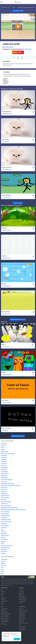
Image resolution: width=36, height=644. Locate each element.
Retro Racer (4, 500)
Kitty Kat (3, 372)
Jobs (2, 596)
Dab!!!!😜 (3, 345)
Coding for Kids (6, 7)
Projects (14, 7)
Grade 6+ (3, 450)
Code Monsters (4, 472)
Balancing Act (4, 476)
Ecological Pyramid (5, 516)
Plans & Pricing (22, 599)
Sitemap (3, 599)
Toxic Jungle (4, 466)
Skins (2, 567)
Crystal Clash (4, 528)
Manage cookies (6, 639)
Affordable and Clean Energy (7, 484)
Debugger (3, 542)
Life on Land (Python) (6, 506)
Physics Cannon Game (6, 522)
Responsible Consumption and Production (11, 486)
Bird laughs (4, 228)
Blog (2, 590)
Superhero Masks (5, 514)
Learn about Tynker (18, 11)
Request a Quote (23, 630)
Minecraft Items (5, 620)
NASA (2, 530)
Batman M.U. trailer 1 (6, 428)
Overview (21, 590)
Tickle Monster (4, 478)
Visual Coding (4, 559)
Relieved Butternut (7, 169)
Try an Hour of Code (7, 441)
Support (3, 593)
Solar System (4, 524)
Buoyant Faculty (9, 47)
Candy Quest (4, 458)
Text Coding (4, 565)
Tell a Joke (3, 532)
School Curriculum (23, 610)
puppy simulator (5, 139)
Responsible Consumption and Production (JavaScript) (13, 510)
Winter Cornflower (7, 402)
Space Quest (4, 490)
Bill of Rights (4, 550)
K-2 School (21, 620)
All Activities (4, 444)
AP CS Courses (22, 618)
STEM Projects (22, 628)
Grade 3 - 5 (3, 448)
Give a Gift (21, 593)
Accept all (17, 639)
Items (2, 569)
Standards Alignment (24, 623)
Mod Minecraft (4, 468)
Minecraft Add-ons (5, 618)
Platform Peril (4, 504)
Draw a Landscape (5, 512)
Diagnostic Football (7, 375)
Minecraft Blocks (5, 617)
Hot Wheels (4, 460)
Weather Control (5, 474)
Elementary (22, 614)
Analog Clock (4, 552)
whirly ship (4, 256)
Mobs (2, 573)
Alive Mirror (6, 430)
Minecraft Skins (4, 612)
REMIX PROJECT (18, 52)
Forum (3, 603)
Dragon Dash (4, 462)
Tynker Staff (28, 49)
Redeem (21, 595)
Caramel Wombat (7, 197)
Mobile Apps (4, 598)
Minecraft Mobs (5, 615)
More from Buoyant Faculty (18, 320)
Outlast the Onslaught (6, 502)
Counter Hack (4, 464)
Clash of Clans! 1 (5, 400)
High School (22, 617)
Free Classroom (23, 612)
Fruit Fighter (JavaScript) (7, 480)
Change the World (5, 496)
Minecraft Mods (5, 622)
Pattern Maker (4, 540)
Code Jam (3, 623)
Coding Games (4, 609)
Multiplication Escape (6, 520)
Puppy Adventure (5, 526)
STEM (2, 544)
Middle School (22, 615)
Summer (21, 603)
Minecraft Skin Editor (6, 614)
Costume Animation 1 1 (7, 167)
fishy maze (4, 284)
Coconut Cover (6, 347)
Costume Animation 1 (6, 112)
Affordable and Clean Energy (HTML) (9, 508)
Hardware (3, 554)
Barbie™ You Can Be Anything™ (8, 454)
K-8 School (21, 622)
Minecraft (3, 561)
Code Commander (5, 498)
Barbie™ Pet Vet (5, 452)
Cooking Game (4, 494)
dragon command (6, 312)
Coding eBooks (4, 601)
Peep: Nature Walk (5, 548)
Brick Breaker (4, 470)
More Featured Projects (18, 436)
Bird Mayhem (4, 534)
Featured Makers (23, 598)
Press (2, 595)
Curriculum (22, 591)
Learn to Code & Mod (7, 556)
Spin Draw (3, 538)
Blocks (2, 571)
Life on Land (4, 482)
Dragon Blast (4, 456)
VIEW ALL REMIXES (18, 203)
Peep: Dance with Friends (7, 546)
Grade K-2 (3, 446)
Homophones (4, 518)
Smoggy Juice (6, 141)
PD (20, 625)
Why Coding (22, 596)
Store (2, 604)
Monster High (4, 488)
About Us (3, 591)
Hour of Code (4, 625)
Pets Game (3, 492)
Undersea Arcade (5, 536)
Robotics (3, 563)
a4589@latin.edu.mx (7, 114)
